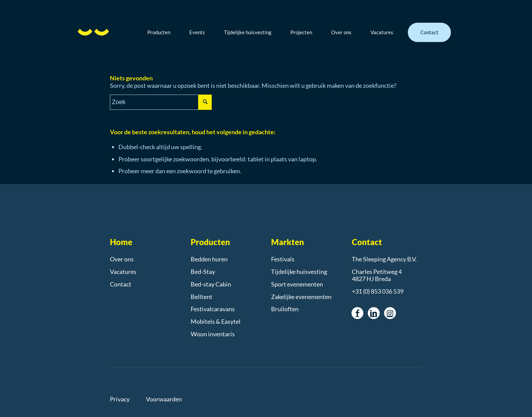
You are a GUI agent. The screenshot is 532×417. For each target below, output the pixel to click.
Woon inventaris (213, 334)
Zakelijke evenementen (301, 297)
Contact (121, 284)
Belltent (202, 297)
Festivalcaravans (213, 309)
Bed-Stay (203, 272)
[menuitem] (164, 32)
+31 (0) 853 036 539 (378, 291)
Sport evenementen (297, 284)
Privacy (120, 399)
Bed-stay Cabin (211, 284)
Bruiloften (285, 309)
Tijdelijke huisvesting (299, 272)
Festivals (283, 259)
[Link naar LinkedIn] (374, 313)
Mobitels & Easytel (216, 321)
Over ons (122, 259)
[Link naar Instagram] (390, 313)
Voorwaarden (164, 399)
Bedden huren (209, 259)
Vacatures (123, 272)
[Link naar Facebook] (357, 313)
